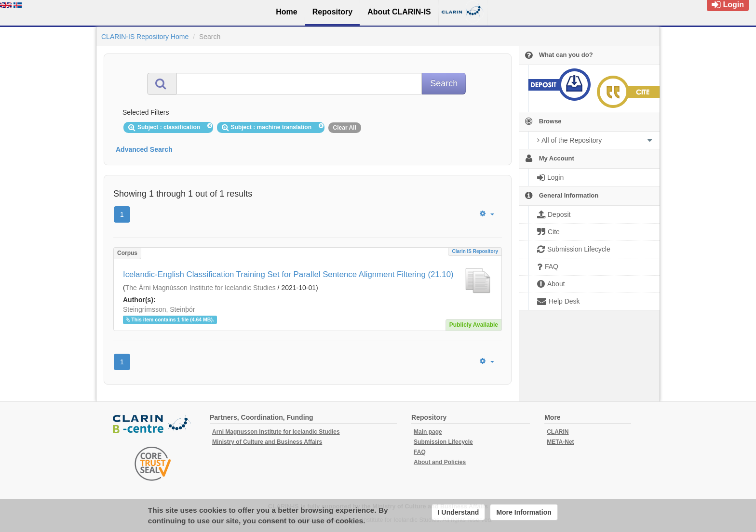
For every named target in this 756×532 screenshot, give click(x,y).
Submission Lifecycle (443, 442)
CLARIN (558, 432)
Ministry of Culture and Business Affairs (267, 442)
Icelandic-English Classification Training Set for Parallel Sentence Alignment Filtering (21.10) (288, 274)
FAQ (420, 452)
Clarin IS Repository (475, 251)
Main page (428, 432)
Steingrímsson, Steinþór (159, 309)
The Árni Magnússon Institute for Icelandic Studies (201, 288)
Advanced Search (144, 149)
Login (728, 5)
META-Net (560, 442)
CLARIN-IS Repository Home (145, 37)
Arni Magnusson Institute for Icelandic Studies (276, 432)
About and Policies (440, 462)
